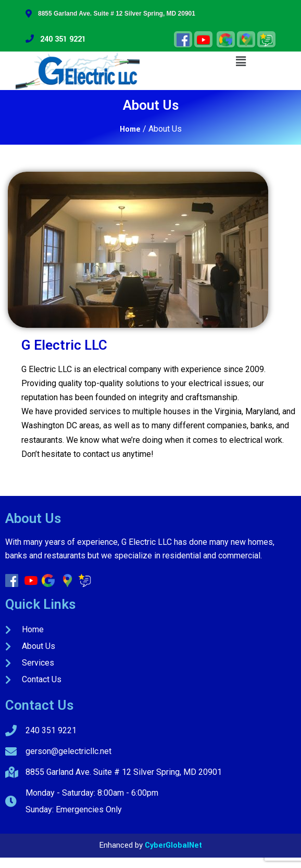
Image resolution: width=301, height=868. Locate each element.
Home (130, 129)
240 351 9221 (56, 39)
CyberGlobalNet (173, 845)
